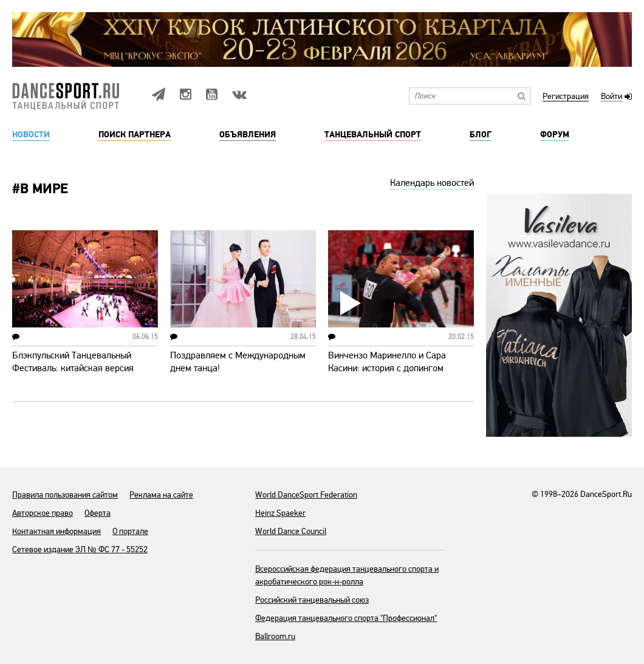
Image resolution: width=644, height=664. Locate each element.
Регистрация (566, 97)
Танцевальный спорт (373, 135)
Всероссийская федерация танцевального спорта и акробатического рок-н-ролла (347, 575)
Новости (31, 135)
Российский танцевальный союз (312, 600)
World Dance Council (291, 531)
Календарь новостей (432, 183)
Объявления (248, 135)
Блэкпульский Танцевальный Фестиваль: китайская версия (73, 362)
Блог (481, 135)
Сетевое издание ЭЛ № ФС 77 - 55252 (80, 549)
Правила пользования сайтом (65, 495)
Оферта (98, 513)
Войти (611, 97)
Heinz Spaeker (280, 513)
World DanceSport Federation (306, 495)
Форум (555, 135)
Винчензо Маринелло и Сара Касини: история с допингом (387, 362)
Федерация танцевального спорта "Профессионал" (346, 618)
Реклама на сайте (161, 495)
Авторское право (43, 513)
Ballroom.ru (275, 636)
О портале (130, 531)
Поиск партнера (135, 135)
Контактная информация (57, 531)
